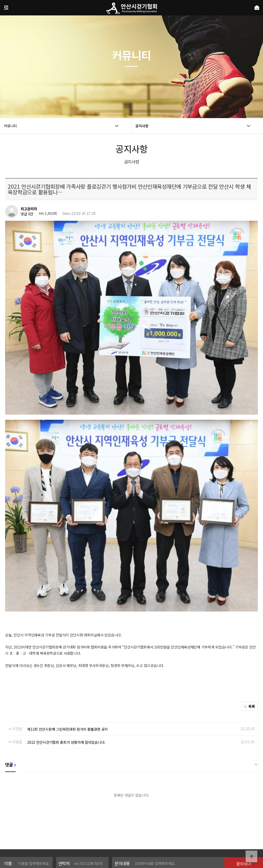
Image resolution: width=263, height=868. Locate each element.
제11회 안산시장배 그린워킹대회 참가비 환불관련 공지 (68, 671)
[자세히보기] (156, 818)
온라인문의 (165, 834)
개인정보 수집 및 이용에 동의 (124, 818)
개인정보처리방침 (103, 834)
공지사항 (145, 834)
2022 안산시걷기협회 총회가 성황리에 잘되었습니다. (66, 684)
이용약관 (128, 834)
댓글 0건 (27, 214)
